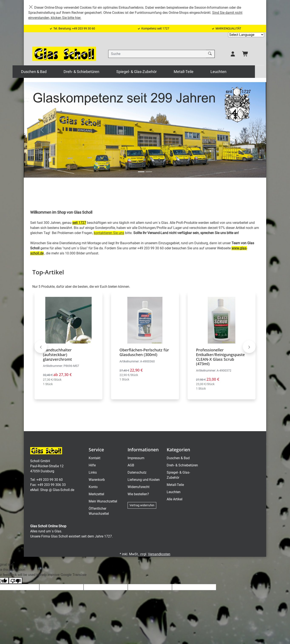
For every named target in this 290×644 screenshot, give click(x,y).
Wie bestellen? (138, 494)
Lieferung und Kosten (144, 480)
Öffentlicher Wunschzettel (99, 511)
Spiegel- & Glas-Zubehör (148, 72)
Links (93, 473)
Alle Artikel (175, 499)
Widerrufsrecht (139, 487)
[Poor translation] (16, 581)
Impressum (136, 458)
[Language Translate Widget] (246, 35)
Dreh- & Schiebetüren (93, 72)
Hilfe (92, 465)
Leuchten (230, 72)
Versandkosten (159, 554)
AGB (131, 465)
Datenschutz (137, 473)
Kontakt (95, 458)
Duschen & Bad (45, 72)
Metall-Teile (195, 72)
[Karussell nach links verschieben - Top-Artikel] (41, 347)
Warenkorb (97, 480)
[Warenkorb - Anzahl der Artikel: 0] (245, 54)
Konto (93, 487)
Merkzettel (96, 494)
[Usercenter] (233, 54)
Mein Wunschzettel (103, 502)
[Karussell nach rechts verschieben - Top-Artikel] (249, 347)
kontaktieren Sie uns (109, 233)
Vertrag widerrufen (142, 505)
